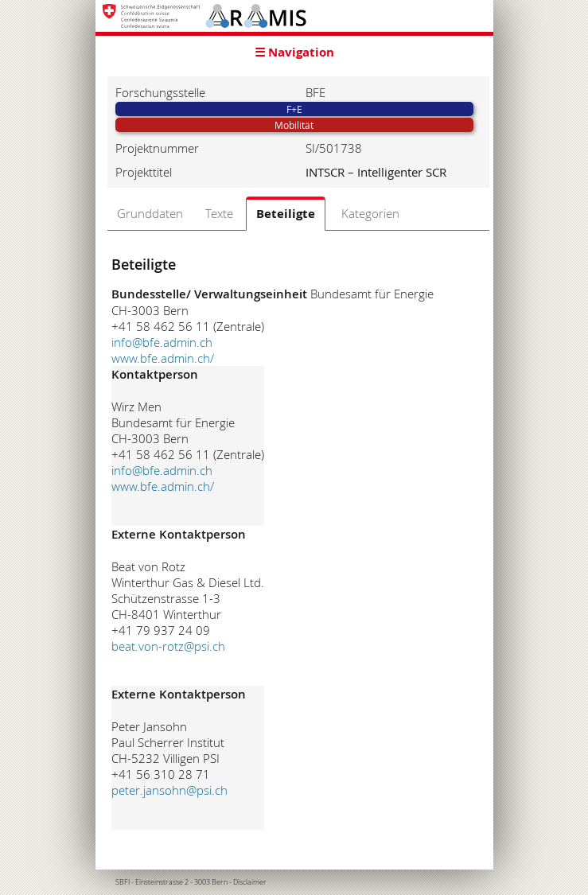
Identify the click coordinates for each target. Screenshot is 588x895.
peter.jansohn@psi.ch (169, 790)
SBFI (123, 882)
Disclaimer (250, 882)
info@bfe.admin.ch (162, 342)
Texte (219, 213)
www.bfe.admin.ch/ (163, 358)
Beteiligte (286, 214)
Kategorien (370, 213)
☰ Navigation (294, 52)
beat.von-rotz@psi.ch (168, 646)
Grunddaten (150, 213)
